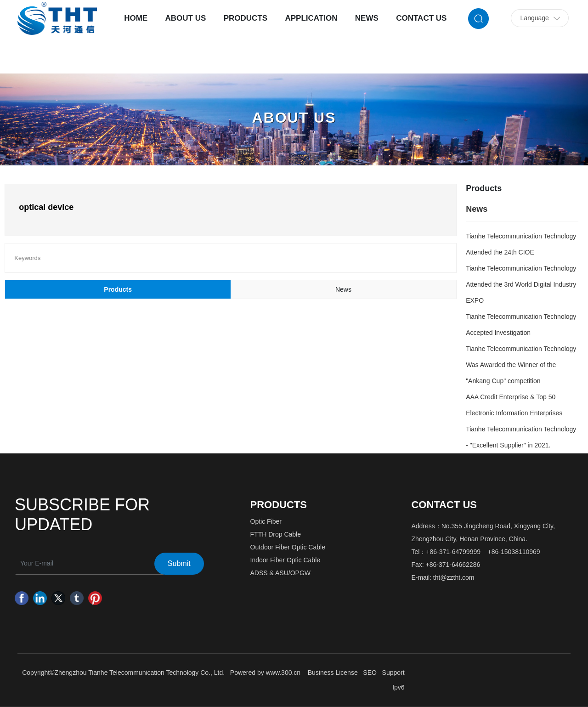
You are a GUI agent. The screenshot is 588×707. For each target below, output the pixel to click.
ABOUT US (294, 118)
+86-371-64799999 (453, 552)
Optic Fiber (266, 521)
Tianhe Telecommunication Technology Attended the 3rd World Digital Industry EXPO (521, 284)
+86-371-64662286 (453, 565)
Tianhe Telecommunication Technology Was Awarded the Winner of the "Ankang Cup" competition (521, 365)
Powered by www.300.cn (265, 673)
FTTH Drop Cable (276, 534)
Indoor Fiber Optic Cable (286, 560)
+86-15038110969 (514, 552)
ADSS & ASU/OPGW (280, 573)
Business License (333, 673)
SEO (370, 673)
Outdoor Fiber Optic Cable (288, 547)
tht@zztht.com (454, 577)
